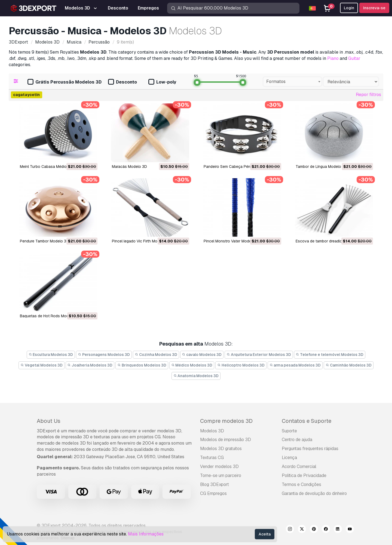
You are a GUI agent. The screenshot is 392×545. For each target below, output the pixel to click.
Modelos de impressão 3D (226, 440)
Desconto (122, 82)
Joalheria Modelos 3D (90, 365)
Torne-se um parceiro (221, 475)
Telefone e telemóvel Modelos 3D (330, 355)
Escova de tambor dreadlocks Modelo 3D (332, 241)
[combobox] (292, 82)
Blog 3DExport (215, 484)
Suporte (289, 431)
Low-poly (162, 82)
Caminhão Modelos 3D (349, 365)
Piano (333, 58)
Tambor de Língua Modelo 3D (321, 167)
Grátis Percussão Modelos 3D (65, 82)
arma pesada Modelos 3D (295, 365)
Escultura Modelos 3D (51, 355)
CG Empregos (213, 493)
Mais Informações (146, 534)
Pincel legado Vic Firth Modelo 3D (141, 241)
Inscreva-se (374, 8)
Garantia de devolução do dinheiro (314, 493)
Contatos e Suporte (307, 421)
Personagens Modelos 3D (104, 355)
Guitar (354, 58)
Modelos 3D (212, 431)
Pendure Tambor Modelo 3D (44, 241)
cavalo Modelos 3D (202, 355)
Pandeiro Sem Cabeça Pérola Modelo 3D (239, 167)
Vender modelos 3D (219, 467)
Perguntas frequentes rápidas (310, 449)
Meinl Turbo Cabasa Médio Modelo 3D (53, 167)
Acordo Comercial (299, 467)
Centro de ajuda (297, 440)
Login (349, 8)
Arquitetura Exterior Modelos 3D (259, 355)
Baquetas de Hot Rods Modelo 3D (50, 316)
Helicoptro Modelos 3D (241, 365)
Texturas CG (212, 458)
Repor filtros (368, 95)
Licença (289, 458)
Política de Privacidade (304, 475)
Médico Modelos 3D (192, 365)
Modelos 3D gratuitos (221, 449)
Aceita (265, 534)
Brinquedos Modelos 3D (142, 365)
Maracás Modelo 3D (129, 167)
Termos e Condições (301, 484)
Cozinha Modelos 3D (156, 355)
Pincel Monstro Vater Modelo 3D (232, 241)
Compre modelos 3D (226, 421)
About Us (49, 421)
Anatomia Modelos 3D (196, 376)
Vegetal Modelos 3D (42, 365)
